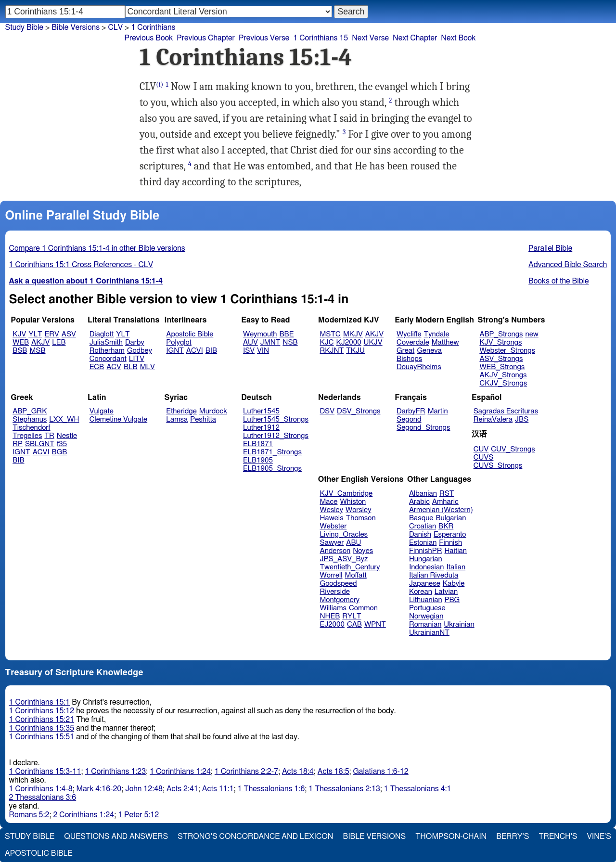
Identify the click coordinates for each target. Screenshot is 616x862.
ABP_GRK (30, 411)
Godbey (140, 351)
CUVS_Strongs (498, 466)
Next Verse (370, 38)
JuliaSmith (106, 342)
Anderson (335, 551)
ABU (353, 543)
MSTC (330, 334)
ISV (249, 351)
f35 (62, 444)
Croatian (423, 526)
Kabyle (454, 584)
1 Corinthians (153, 27)
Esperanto (450, 534)
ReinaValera (493, 419)
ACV (114, 367)
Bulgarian (451, 518)
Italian (456, 567)
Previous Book (148, 38)
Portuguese (427, 608)
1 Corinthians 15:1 (40, 702)
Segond (409, 419)
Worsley (358, 510)
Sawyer (332, 543)
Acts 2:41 (182, 789)
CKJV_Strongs (503, 383)
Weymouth (260, 334)
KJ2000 (349, 342)
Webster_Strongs (507, 351)
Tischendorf (31, 428)
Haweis (332, 518)
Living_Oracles (344, 534)
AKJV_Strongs (503, 375)
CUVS (484, 457)
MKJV (353, 334)
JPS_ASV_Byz (344, 559)
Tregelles (27, 436)
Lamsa (177, 419)
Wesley (332, 510)
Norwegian (426, 616)
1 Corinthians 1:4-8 (41, 789)
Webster (334, 526)
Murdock (213, 411)
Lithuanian (426, 600)
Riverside (335, 592)
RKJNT (332, 351)
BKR (446, 526)
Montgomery (340, 600)
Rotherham (107, 351)
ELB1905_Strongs (272, 469)
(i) (160, 84)
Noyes (363, 551)
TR (49, 436)
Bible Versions (76, 27)
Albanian (423, 494)
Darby (135, 342)
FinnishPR (426, 551)
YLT (35, 334)
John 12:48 (144, 789)
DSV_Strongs (359, 411)
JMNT (270, 342)
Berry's (513, 836)
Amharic (445, 502)
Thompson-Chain (451, 836)
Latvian (446, 592)
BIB (211, 351)
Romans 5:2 (29, 815)
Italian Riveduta (434, 575)
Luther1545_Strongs (276, 419)
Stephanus (30, 419)
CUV (481, 449)
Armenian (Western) (441, 510)
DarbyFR (411, 411)
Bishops (409, 359)
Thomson (361, 518)
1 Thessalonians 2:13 (344, 789)
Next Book (458, 38)
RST (447, 494)
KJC (327, 342)
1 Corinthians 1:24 (180, 772)
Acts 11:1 (218, 789)
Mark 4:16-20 (99, 789)
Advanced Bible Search (568, 265)
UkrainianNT (429, 633)
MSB (37, 351)
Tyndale (437, 334)
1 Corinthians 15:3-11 (45, 772)
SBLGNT (40, 444)
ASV (69, 334)
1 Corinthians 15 (321, 38)
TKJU (355, 351)
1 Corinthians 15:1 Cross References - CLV (81, 265)
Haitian (456, 551)
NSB (290, 342)
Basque (421, 518)
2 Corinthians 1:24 (83, 815)
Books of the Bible (559, 281)
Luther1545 (261, 411)
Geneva (429, 351)
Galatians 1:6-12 (381, 772)
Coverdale (413, 342)
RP (18, 444)
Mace (329, 502)
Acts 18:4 (298, 772)
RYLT (352, 616)
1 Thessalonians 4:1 (418, 789)
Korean (421, 592)
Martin (438, 411)
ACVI (195, 351)
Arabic (419, 502)
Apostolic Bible (39, 853)
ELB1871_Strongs (272, 452)
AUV (250, 342)
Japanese (425, 584)
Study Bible (24, 27)
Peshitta (203, 419)
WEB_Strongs (502, 367)
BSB (20, 351)
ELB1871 (258, 444)
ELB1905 (258, 460)
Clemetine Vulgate (118, 419)
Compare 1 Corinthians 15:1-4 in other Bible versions (97, 248)
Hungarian (426, 559)
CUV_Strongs (513, 449)
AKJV (40, 342)
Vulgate (102, 411)
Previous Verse (264, 38)
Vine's (599, 836)
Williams (334, 608)
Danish (420, 534)
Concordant (108, 359)
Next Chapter (415, 38)
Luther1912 (261, 428)
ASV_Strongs (501, 359)
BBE (287, 334)
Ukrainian (459, 624)
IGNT (175, 351)
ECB (97, 367)
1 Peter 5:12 (138, 815)
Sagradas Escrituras (506, 411)
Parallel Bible (550, 248)
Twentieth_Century (350, 567)
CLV (115, 27)
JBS (522, 419)
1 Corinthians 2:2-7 (246, 772)
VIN (263, 351)
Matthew (445, 342)
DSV (327, 411)
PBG (452, 600)
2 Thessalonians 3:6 (43, 798)
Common (363, 608)
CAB (354, 624)
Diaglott (102, 334)
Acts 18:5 (334, 772)
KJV (19, 334)
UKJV (373, 342)
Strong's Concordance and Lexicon (255, 836)
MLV (148, 367)
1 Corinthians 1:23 (115, 772)
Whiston (353, 502)
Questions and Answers (116, 836)
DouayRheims (419, 367)
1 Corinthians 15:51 (42, 737)
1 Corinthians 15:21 (42, 720)
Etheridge (181, 411)
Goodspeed (339, 584)
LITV (137, 359)
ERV (52, 334)
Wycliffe (409, 334)
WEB (21, 342)
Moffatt (356, 575)
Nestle (67, 436)
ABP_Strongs (501, 334)
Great (405, 351)
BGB (60, 452)
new (532, 334)
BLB (131, 367)
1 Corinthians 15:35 (42, 728)
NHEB (330, 616)
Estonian (423, 543)
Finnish (450, 543)
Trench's (558, 836)
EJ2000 (332, 624)
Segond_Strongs (423, 428)
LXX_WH (64, 419)
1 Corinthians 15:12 (42, 711)
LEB (59, 342)
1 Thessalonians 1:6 (271, 789)
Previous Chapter (206, 38)
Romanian (425, 624)
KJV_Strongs (500, 342)
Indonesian (427, 567)
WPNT (375, 624)
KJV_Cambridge (346, 494)
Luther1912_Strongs (276, 436)
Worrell (331, 575)
